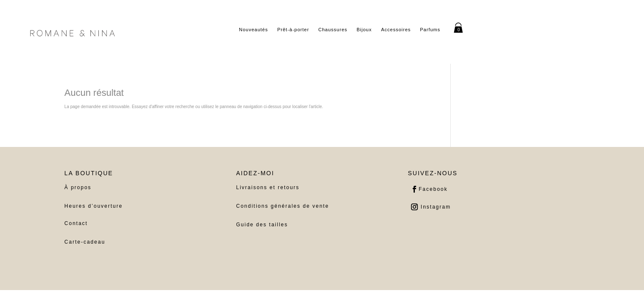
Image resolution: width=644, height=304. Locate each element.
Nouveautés (253, 30)
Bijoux (364, 30)
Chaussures (333, 30)
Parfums (430, 30)
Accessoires (396, 30)
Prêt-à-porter (293, 30)
